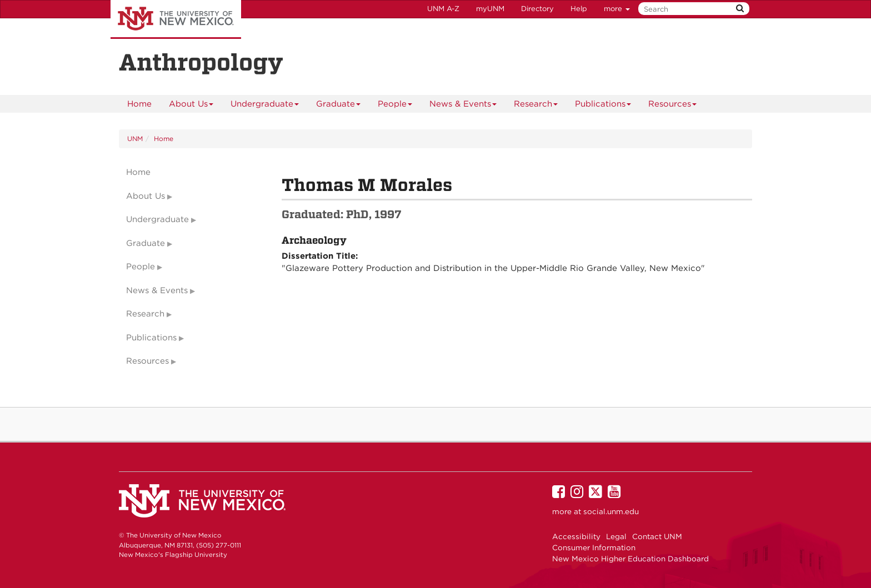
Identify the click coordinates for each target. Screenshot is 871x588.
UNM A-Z (443, 9)
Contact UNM (657, 536)
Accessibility (576, 536)
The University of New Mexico (176, 19)
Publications (603, 106)
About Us (191, 106)
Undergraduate (265, 106)
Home (139, 104)
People (395, 106)
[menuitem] (139, 104)
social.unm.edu (611, 511)
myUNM (490, 9)
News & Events (463, 106)
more (617, 9)
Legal (616, 536)
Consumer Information (594, 547)
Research (536, 106)
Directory (537, 9)
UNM (135, 139)
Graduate (339, 106)
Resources (673, 106)
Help (579, 9)
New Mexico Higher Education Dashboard (630, 559)
